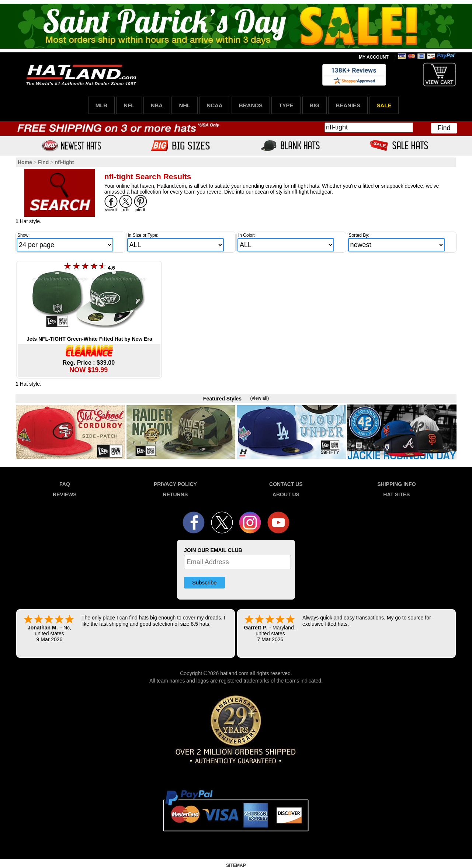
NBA (157, 105)
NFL (129, 105)
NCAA (214, 105)
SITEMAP (236, 865)
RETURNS (176, 494)
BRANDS (251, 105)
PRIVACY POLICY (175, 484)
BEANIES (348, 105)
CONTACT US (286, 484)
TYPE (286, 105)
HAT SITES (396, 494)
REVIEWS (65, 494)
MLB (102, 105)
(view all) (259, 398)
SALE (384, 105)
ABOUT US (286, 494)
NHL (185, 105)
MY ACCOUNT (374, 57)
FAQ (65, 484)
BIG (315, 105)
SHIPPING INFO (396, 484)
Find (444, 128)
